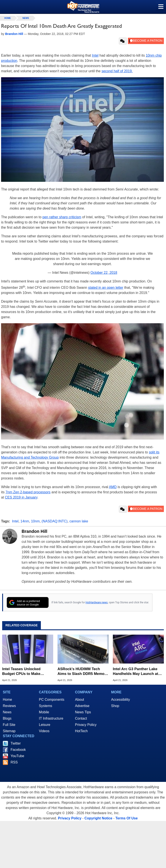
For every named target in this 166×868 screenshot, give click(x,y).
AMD (113, 487)
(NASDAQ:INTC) (54, 521)
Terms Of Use (127, 818)
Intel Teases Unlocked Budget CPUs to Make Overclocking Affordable (23, 672)
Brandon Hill (34, 531)
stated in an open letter (106, 288)
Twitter (16, 743)
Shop (115, 706)
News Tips (83, 712)
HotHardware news (97, 602)
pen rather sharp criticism (62, 217)
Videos (44, 731)
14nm (25, 521)
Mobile (44, 712)
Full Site (9, 725)
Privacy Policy (86, 725)
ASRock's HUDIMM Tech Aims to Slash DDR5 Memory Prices (83, 672)
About (80, 700)
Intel (95, 55)
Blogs (7, 718)
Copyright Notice (98, 818)
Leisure (45, 725)
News (26, 18)
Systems (45, 706)
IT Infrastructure (51, 718)
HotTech (81, 731)
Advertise (82, 706)
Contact (81, 718)
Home (7, 700)
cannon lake (79, 521)
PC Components (52, 700)
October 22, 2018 (104, 273)
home (8, 18)
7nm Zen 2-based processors (28, 492)
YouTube (17, 756)
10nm (35, 521)
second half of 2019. (117, 71)
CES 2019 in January (21, 497)
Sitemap (9, 731)
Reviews (9, 706)
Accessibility (121, 700)
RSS (14, 762)
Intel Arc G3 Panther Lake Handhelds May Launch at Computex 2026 (136, 672)
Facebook (18, 750)
